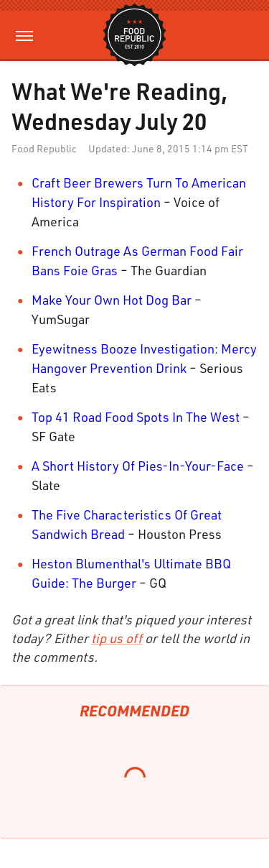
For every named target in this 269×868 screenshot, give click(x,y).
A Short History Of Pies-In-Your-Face (138, 466)
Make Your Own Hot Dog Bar (112, 300)
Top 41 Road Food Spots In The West (136, 417)
